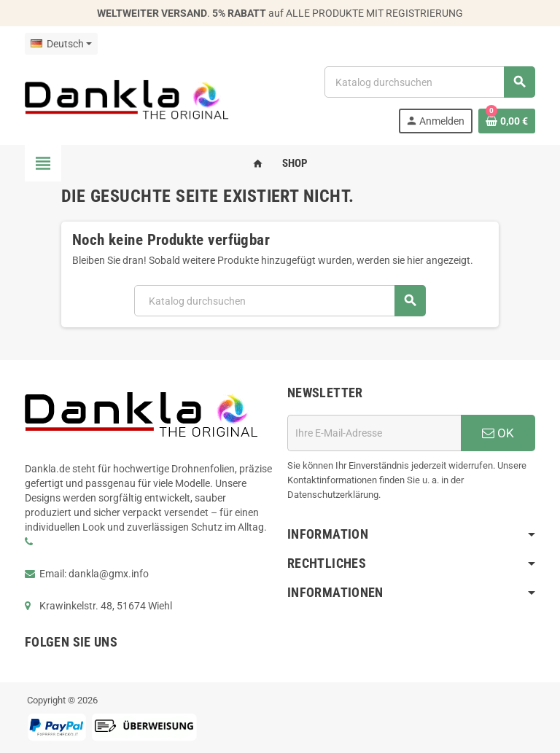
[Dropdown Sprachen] (61, 44)
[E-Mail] (374, 433)
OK (498, 433)
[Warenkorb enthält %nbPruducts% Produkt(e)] (507, 121)
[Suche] (429, 82)
